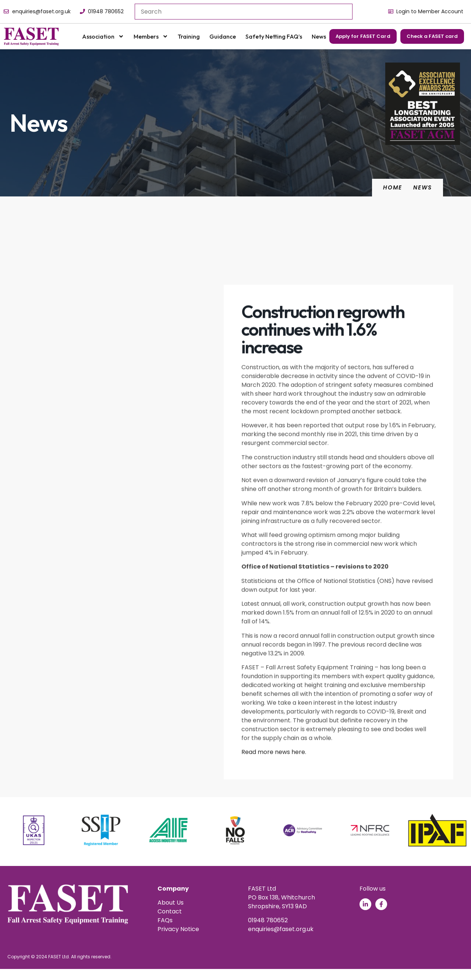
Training (189, 36)
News (319, 36)
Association (103, 36)
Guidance (223, 36)
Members (151, 36)
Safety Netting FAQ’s (274, 36)
